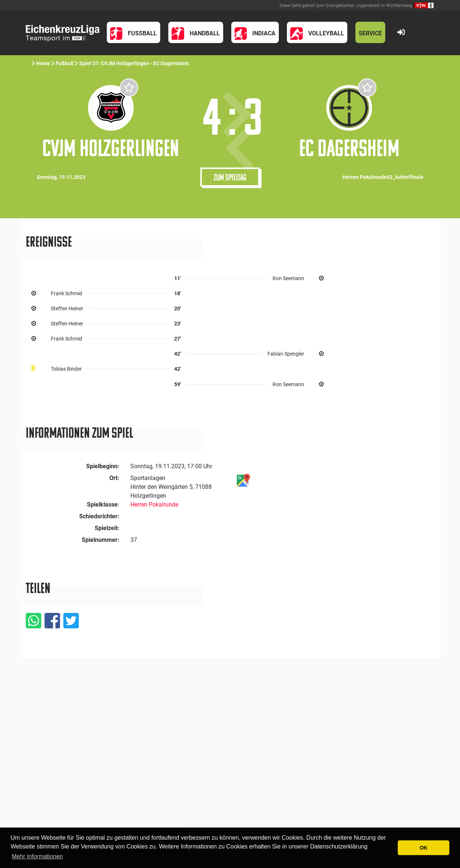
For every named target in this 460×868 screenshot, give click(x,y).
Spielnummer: (101, 540)
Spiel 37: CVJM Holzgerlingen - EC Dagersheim (135, 63)
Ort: (114, 478)
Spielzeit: (107, 528)
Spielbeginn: (103, 466)
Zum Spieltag (230, 177)
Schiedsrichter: (99, 516)
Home (43, 63)
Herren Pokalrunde (154, 504)
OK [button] (424, 848)
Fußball (65, 63)
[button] (134, 32)
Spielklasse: (103, 504)
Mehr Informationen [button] (37, 856)
